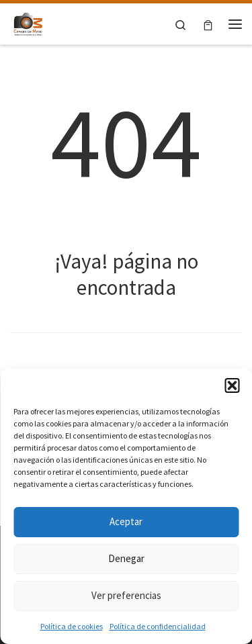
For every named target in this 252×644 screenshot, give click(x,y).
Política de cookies (72, 626)
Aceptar (126, 521)
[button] (232, 385)
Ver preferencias (126, 595)
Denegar (126, 558)
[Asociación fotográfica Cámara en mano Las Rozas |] (29, 22)
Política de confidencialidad (158, 626)
